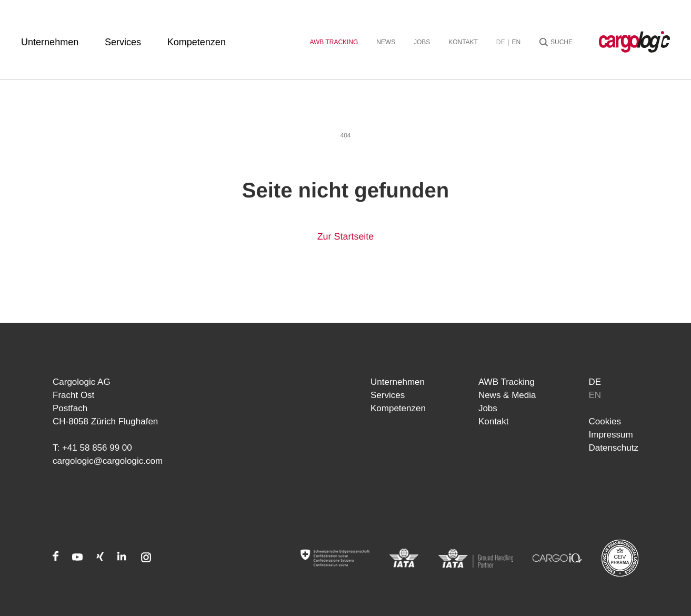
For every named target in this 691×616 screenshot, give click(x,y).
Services (123, 42)
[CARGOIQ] (557, 558)
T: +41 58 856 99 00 (92, 448)
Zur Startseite (346, 236)
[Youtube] (78, 558)
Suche (562, 42)
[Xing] (100, 558)
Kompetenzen (197, 42)
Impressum (611, 435)
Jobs (422, 42)
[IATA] (404, 558)
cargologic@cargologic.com (108, 461)
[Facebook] (56, 558)
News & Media (507, 395)
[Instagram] (146, 558)
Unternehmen (50, 42)
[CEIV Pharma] (620, 558)
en (517, 42)
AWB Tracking (334, 42)
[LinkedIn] (122, 558)
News (386, 42)
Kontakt (463, 42)
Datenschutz (614, 448)
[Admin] (335, 558)
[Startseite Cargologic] (634, 42)
